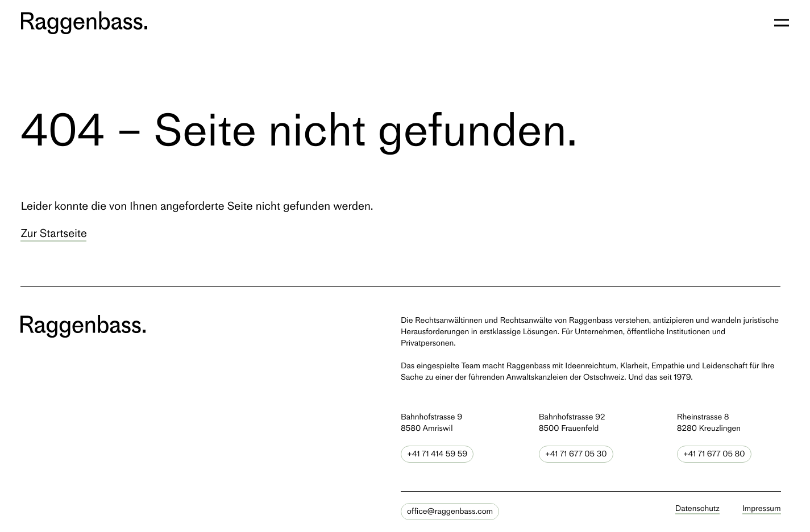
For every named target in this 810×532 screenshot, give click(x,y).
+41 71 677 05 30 (576, 454)
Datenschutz (697, 508)
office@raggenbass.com (450, 511)
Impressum (762, 508)
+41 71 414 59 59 (437, 454)
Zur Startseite (53, 233)
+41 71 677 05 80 (714, 454)
